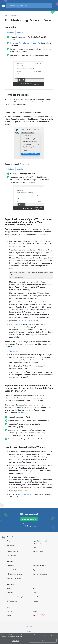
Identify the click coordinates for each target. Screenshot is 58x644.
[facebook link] (31, 627)
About (35, 611)
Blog (34, 593)
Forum (9, 588)
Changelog (11, 545)
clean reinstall (28, 321)
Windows (10, 32)
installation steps (24, 494)
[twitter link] (27, 627)
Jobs (34, 615)
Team (9, 615)
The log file (14, 351)
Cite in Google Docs (14, 578)
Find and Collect (13, 570)
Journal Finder (37, 597)
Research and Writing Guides (17, 597)
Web (34, 547)
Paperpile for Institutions (41, 541)
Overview (10, 566)
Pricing (10, 541)
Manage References (39, 566)
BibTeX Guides (12, 601)
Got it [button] (43, 641)
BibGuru (35, 601)
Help (6, 15)
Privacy (29, 632)
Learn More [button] (15, 641)
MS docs (21, 413)
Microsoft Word (15, 15)
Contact (10, 611)
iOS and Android (13, 551)
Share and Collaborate (40, 574)
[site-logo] (4, 538)
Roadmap (10, 593)
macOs (20, 32)
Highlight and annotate (15, 574)
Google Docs (11, 555)
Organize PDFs (38, 570)
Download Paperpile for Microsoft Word (26, 43)
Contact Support (29, 519)
